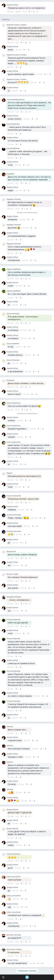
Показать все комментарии (27, 213)
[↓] (33, 12)
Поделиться (37, 11)
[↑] (30, 12)
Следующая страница (27, 971)
